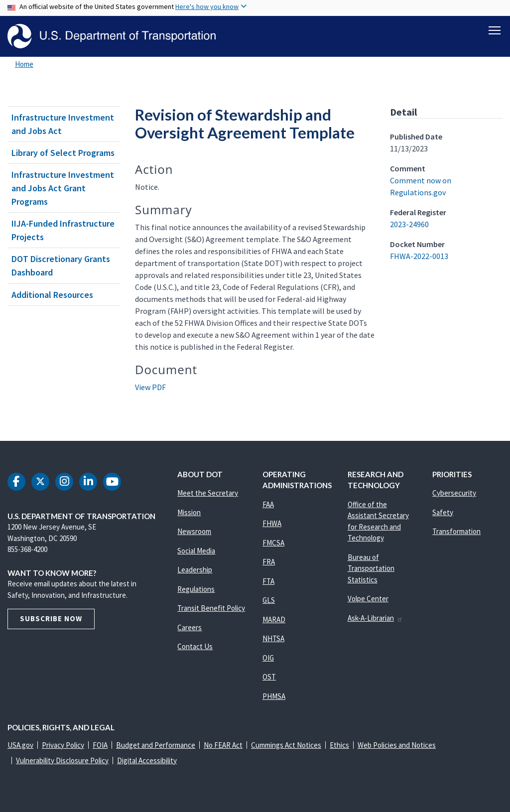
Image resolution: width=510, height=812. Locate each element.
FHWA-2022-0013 (419, 256)
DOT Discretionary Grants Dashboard (61, 266)
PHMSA (274, 696)
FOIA (100, 745)
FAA (268, 504)
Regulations (196, 589)
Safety (443, 512)
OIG (268, 658)
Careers (190, 627)
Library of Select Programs (63, 153)
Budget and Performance (156, 745)
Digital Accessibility (147, 760)
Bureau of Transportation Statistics (371, 568)
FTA (268, 581)
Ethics (339, 745)
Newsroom (194, 531)
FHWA (272, 523)
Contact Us (195, 646)
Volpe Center (368, 599)
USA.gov (20, 745)
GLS (269, 600)
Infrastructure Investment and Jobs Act (63, 124)
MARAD (274, 619)
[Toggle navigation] (495, 30)
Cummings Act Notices (286, 745)
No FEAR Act (223, 745)
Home (24, 64)
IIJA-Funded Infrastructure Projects (63, 230)
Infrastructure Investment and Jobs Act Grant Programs (63, 188)
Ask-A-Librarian (375, 618)
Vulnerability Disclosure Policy (62, 760)
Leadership (195, 570)
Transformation (456, 531)
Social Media (196, 551)
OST (269, 677)
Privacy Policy (63, 745)
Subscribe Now (51, 618)
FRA (269, 562)
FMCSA (273, 543)
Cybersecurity (454, 493)
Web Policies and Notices (397, 745)
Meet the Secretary (208, 493)
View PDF (150, 387)
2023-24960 (409, 224)
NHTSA (273, 638)
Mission (189, 512)
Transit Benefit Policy (211, 608)
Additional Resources (52, 295)
